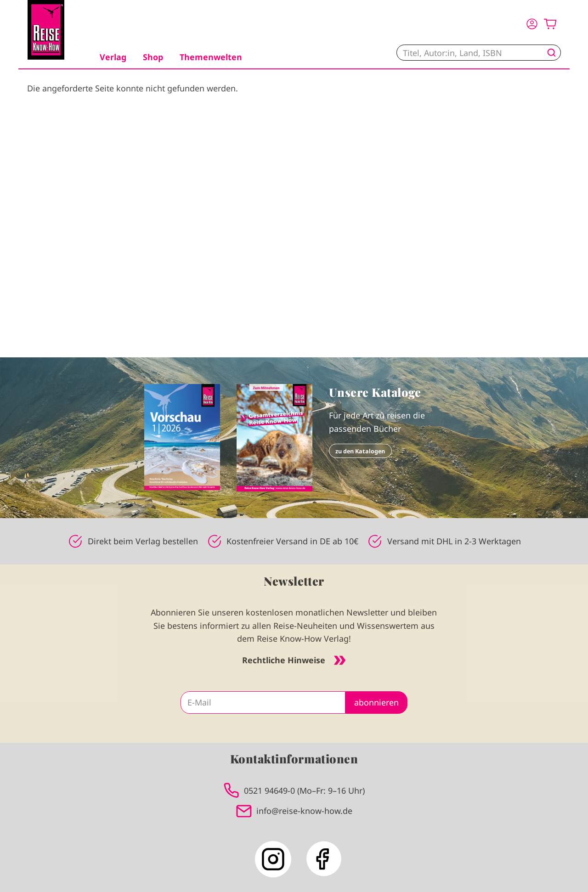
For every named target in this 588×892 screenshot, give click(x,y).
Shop (153, 57)
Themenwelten (211, 57)
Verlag (113, 57)
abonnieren (376, 702)
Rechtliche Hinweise (294, 660)
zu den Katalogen (360, 451)
